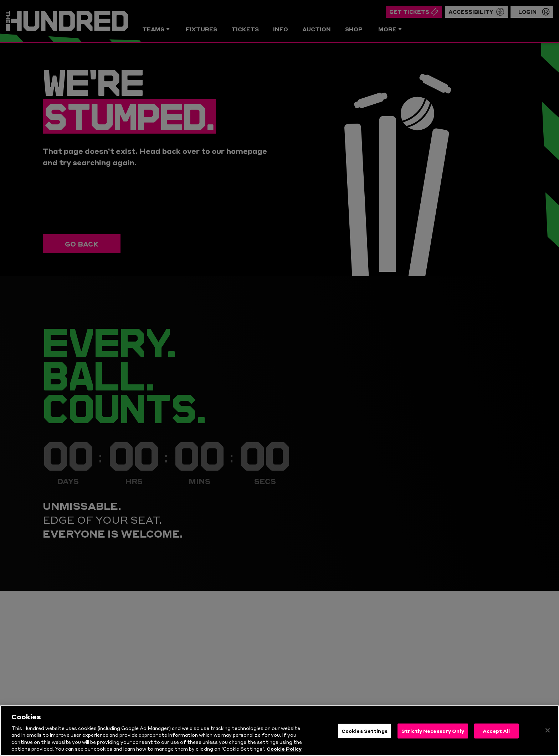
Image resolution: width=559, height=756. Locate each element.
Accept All (496, 741)
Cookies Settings (365, 741)
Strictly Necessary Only (433, 741)
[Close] (548, 741)
